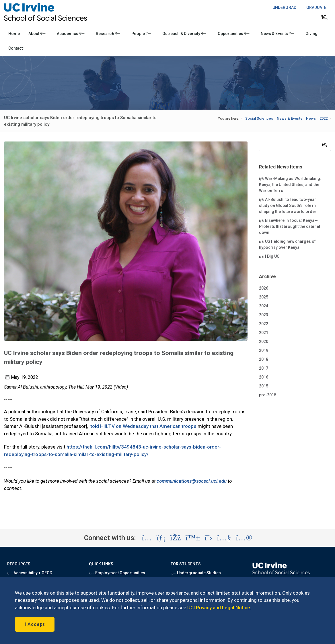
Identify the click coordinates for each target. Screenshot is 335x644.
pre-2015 (268, 395)
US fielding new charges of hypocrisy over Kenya (287, 244)
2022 (324, 118)
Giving (311, 34)
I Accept (35, 624)
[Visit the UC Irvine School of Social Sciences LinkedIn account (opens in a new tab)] (161, 538)
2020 (264, 342)
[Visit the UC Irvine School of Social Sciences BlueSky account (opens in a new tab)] (193, 538)
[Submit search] (325, 17)
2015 (264, 386)
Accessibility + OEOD (30, 573)
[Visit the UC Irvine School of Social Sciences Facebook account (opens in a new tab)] (175, 538)
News (311, 118)
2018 (264, 359)
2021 (264, 333)
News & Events (277, 34)
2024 (264, 306)
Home (14, 34)
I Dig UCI (273, 256)
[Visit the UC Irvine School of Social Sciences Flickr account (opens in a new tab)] (244, 538)
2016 (264, 377)
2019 (264, 350)
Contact (18, 48)
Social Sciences (259, 118)
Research (108, 34)
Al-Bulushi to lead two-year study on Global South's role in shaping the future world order (288, 205)
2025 (264, 297)
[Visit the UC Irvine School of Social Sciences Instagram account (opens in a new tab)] (147, 538)
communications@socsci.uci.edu (192, 481)
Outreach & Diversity (184, 34)
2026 (264, 288)
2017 (264, 368)
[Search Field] (295, 17)
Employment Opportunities (117, 573)
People (141, 34)
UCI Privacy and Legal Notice (219, 608)
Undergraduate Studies (196, 573)
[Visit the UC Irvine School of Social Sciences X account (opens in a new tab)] (208, 538)
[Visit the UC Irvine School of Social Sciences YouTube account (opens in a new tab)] (224, 538)
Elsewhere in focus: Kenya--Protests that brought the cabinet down (290, 226)
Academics (71, 34)
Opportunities (233, 34)
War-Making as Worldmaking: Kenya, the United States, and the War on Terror (290, 184)
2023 (264, 315)
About (37, 34)
